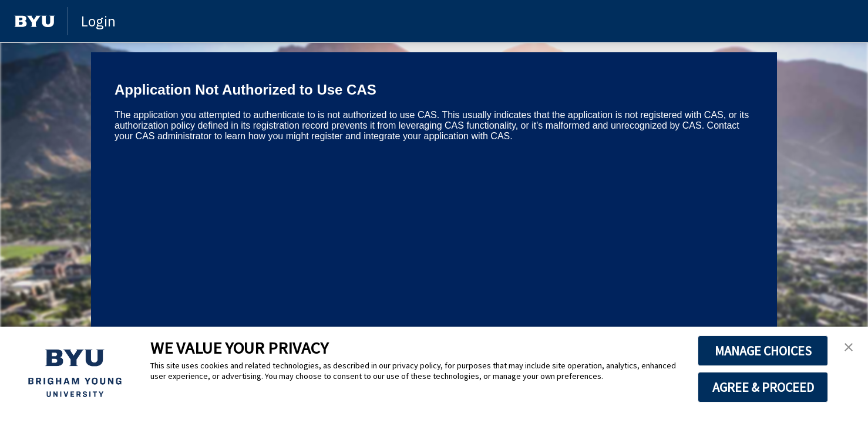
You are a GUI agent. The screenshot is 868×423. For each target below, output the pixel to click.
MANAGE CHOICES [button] (763, 351)
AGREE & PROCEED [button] (763, 387)
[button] (849, 348)
